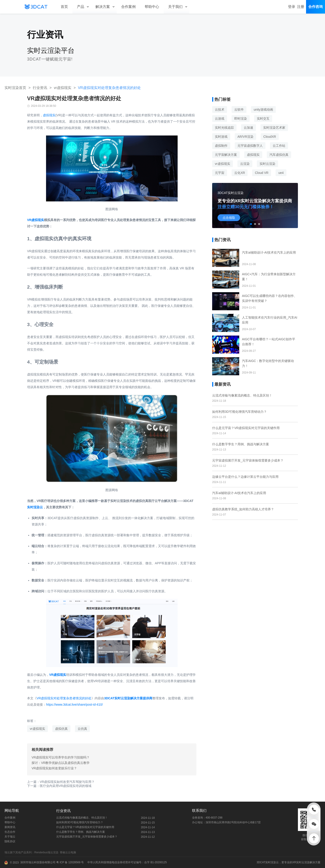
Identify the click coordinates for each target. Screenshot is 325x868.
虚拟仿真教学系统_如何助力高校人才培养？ (243, 509)
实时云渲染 (267, 164)
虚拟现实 (49, 115)
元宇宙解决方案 (226, 155)
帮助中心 (10, 822)
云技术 (220, 110)
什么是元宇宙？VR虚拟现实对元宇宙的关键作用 (246, 428)
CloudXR (270, 137)
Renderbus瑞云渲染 (47, 852)
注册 (301, 7)
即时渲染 (241, 119)
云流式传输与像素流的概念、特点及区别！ (242, 395)
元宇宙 (220, 173)
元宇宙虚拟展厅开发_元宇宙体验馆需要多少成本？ (248, 460)
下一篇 (59, 786)
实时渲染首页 (15, 88)
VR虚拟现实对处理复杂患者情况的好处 (64, 698)
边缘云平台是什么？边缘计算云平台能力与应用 (245, 477)
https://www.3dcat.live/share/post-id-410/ (74, 705)
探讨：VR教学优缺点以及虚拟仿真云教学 (61, 763)
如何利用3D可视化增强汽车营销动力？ (239, 412)
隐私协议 (10, 841)
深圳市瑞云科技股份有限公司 (38, 862)
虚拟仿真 (61, 729)
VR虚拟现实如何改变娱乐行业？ (54, 768)
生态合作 (10, 832)
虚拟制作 (221, 146)
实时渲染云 (35, 507)
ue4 (281, 173)
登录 (292, 7)
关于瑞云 (10, 837)
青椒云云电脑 (69, 852)
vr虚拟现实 (63, 88)
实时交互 (263, 119)
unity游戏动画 (263, 110)
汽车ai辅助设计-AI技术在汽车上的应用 (239, 493)
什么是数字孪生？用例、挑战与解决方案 (241, 444)
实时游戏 (221, 137)
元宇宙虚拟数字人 (250, 146)
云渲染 (245, 164)
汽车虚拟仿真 (279, 155)
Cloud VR (262, 173)
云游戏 (220, 119)
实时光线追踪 (224, 128)
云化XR (240, 173)
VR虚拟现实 (36, 220)
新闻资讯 (10, 827)
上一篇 (61, 782)
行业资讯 (40, 88)
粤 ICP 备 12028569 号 (70, 862)
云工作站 (279, 146)
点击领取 (229, 218)
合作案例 (10, 818)
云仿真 (82, 729)
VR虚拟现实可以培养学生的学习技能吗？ (61, 757)
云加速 (248, 128)
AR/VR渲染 (245, 137)
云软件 (239, 110)
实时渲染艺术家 (274, 128)
